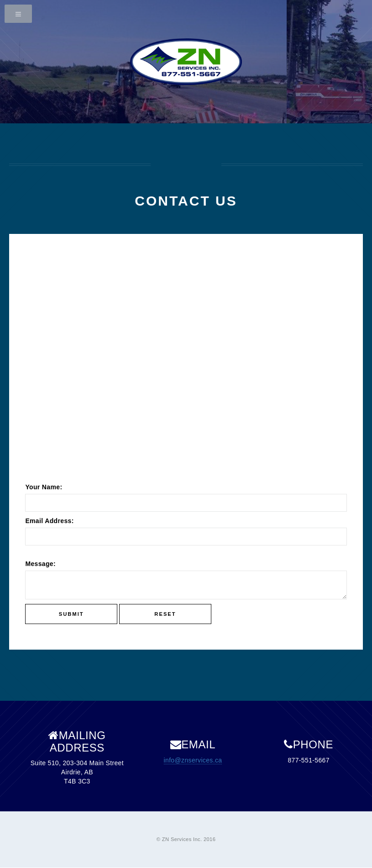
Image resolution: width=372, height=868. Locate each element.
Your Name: (44, 487)
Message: (40, 564)
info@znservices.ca (193, 760)
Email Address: (49, 521)
